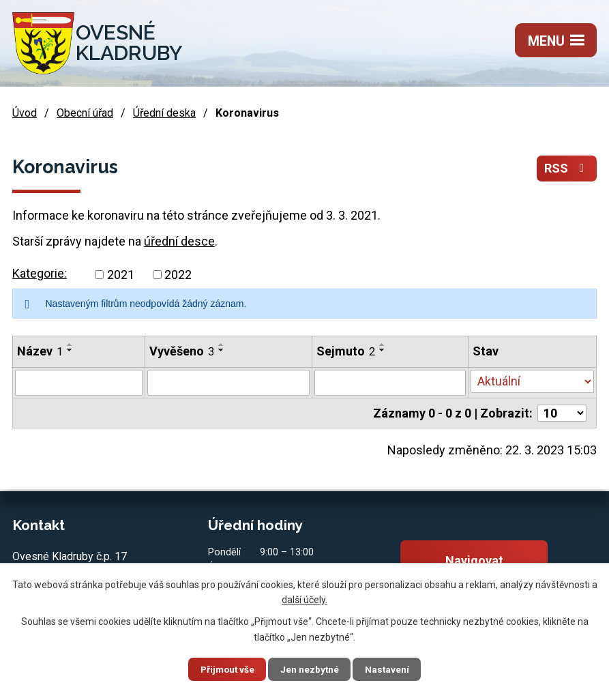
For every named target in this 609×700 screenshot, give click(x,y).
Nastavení (393, 669)
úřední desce (179, 241)
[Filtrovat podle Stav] (532, 381)
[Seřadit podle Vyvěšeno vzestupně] (222, 345)
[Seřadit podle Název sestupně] (70, 350)
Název (40, 351)
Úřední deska (164, 113)
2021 (121, 275)
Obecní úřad (85, 113)
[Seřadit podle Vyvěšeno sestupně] (222, 350)
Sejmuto (346, 351)
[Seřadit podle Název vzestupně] (70, 345)
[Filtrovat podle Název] (79, 383)
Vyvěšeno (182, 351)
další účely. (304, 599)
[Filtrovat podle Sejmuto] (390, 383)
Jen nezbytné (311, 669)
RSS (567, 169)
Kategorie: (40, 273)
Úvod (25, 113)
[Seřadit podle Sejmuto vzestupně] (383, 345)
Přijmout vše (222, 669)
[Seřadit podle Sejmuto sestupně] (383, 350)
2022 (178, 275)
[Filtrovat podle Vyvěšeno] (229, 383)
